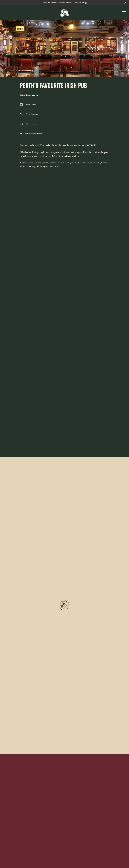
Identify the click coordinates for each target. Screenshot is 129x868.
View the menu (64, 114)
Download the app (80, 3)
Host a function (64, 124)
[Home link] (64, 12)
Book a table (64, 105)
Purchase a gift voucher (64, 133)
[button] (124, 13)
